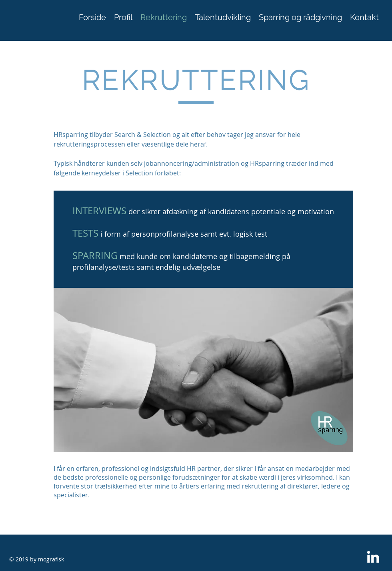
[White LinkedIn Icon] (373, 557)
